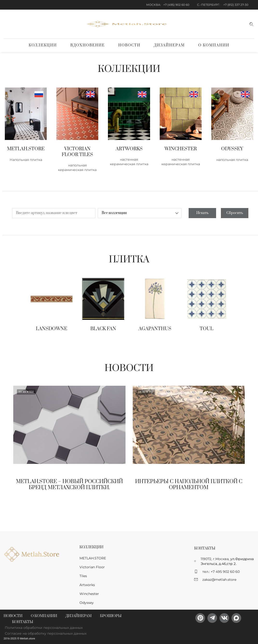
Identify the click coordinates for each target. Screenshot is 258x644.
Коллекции (43, 45)
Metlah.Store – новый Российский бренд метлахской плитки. (69, 485)
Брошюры (111, 616)
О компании (214, 45)
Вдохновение (88, 45)
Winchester (89, 594)
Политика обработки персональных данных (44, 628)
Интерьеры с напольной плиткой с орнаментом (189, 485)
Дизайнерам (169, 45)
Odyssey (87, 603)
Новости (129, 45)
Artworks (87, 585)
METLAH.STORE (93, 558)
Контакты (23, 622)
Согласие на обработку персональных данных (46, 633)
